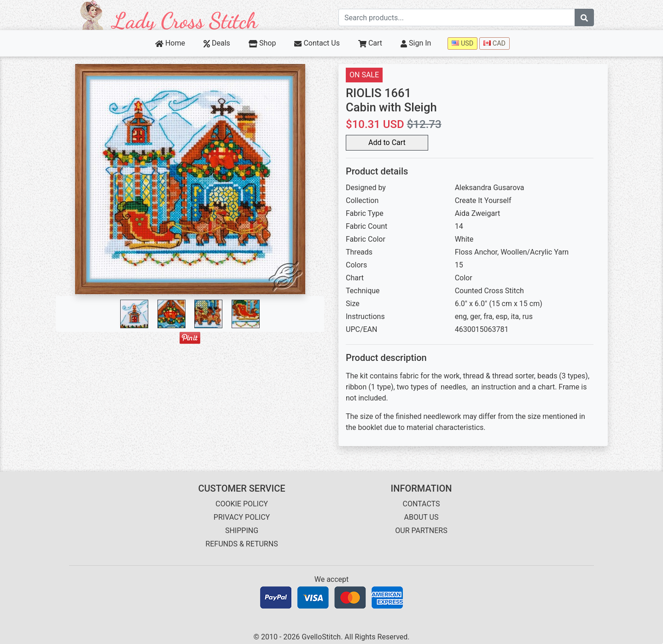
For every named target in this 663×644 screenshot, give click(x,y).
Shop (262, 43)
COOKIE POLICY (242, 504)
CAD (494, 44)
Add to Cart (387, 142)
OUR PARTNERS (421, 531)
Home (170, 43)
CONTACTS (422, 504)
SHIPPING (242, 531)
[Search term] (457, 17)
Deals (217, 43)
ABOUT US (422, 517)
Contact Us (317, 43)
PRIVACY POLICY (242, 517)
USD (462, 44)
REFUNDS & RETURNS (241, 544)
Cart (370, 43)
